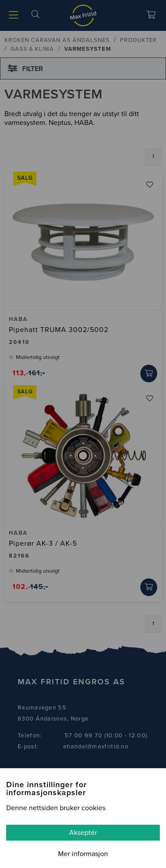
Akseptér (83, 833)
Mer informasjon (83, 854)
